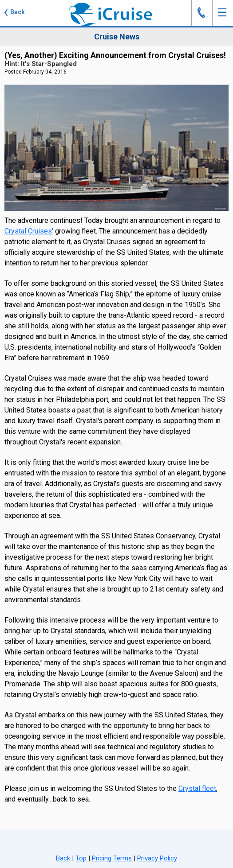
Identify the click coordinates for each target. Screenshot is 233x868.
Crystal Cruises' (29, 231)
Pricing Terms (112, 858)
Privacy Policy (157, 858)
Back (63, 858)
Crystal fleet (197, 788)
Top (81, 858)
